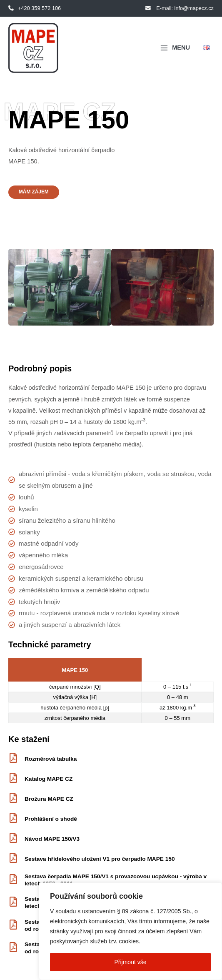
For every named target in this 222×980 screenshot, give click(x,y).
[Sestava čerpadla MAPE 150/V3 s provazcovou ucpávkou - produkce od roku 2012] (13, 925)
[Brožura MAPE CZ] (13, 799)
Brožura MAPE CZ (49, 799)
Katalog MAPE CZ (49, 779)
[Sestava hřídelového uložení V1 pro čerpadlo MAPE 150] (13, 859)
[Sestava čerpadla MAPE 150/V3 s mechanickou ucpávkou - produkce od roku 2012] (13, 948)
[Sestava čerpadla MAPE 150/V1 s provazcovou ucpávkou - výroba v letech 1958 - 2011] (13, 880)
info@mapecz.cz (194, 8)
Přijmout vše (130, 962)
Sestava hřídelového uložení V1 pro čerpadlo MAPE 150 (100, 859)
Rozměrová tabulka (51, 759)
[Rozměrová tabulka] (13, 759)
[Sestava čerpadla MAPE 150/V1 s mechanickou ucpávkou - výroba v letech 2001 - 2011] (13, 902)
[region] (130, 931)
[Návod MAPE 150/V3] (13, 839)
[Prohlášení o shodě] (13, 819)
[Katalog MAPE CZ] (13, 779)
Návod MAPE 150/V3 (52, 839)
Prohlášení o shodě (51, 819)
